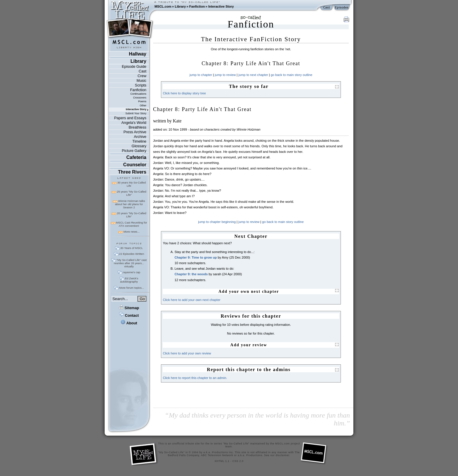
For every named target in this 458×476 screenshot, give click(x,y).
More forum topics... (132, 288)
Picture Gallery (134, 151)
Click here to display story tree (184, 93)
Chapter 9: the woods (191, 274)
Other (143, 105)
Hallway (138, 54)
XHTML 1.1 (222, 461)
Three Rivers (132, 172)
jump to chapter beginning (217, 222)
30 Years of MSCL (132, 248)
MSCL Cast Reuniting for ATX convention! (132, 224)
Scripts (141, 85)
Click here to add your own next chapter (191, 300)
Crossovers (140, 98)
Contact (129, 315)
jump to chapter (201, 75)
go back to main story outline (292, 75)
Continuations (138, 94)
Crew (142, 76)
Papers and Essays (130, 118)
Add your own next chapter (249, 291)
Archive (140, 137)
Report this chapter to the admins (249, 369)
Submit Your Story (136, 113)
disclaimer (283, 455)
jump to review (225, 75)
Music (142, 81)
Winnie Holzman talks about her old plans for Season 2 (130, 204)
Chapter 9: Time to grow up (196, 257)
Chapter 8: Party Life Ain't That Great (202, 109)
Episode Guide (134, 66)
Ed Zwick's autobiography (129, 280)
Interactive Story (221, 6)
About (129, 323)
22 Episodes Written (132, 254)
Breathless (137, 127)
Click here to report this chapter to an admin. (195, 378)
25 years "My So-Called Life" (131, 193)
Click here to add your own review (187, 353)
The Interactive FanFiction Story (251, 39)
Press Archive (135, 132)
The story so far (249, 86)
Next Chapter (251, 236)
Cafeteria (136, 157)
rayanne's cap (132, 272)
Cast (143, 71)
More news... (132, 232)
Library (180, 6)
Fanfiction (197, 6)
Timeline (139, 141)
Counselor (135, 165)
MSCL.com (163, 6)
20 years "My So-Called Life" (131, 215)
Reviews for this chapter (251, 316)
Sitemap (129, 308)
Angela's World (134, 123)
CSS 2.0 (238, 461)
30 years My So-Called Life (132, 184)
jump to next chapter (253, 75)
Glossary (139, 146)
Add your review (249, 345)
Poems (142, 101)
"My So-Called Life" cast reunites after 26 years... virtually (130, 263)
